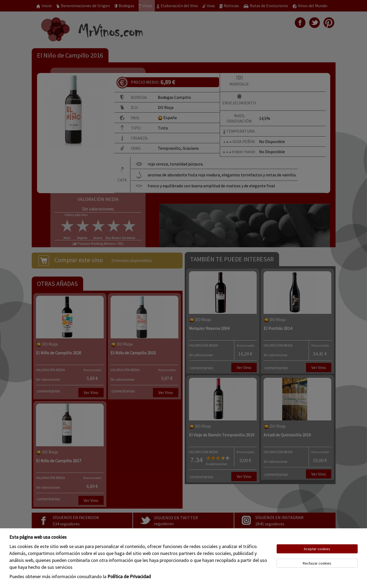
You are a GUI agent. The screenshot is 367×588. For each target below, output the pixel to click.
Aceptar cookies (317, 549)
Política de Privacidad (129, 576)
